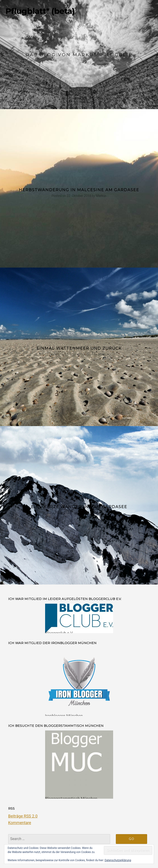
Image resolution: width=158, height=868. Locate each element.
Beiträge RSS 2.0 (23, 816)
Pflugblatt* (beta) (40, 11)
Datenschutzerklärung (118, 860)
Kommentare (20, 823)
